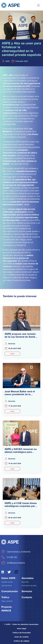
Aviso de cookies (22, 637)
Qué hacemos (7, 585)
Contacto (27, 597)
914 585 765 (9, 557)
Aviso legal (22, 628)
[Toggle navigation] (38, 5)
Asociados (28, 578)
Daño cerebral (7, 601)
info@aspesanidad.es (13, 563)
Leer (12, 354)
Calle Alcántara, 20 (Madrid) (16, 552)
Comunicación (10, 591)
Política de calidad (21, 641)
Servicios (27, 591)
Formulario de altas (29, 585)
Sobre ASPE (8, 578)
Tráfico (5, 597)
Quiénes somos (7, 582)
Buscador (25, 582)
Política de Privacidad (22, 633)
